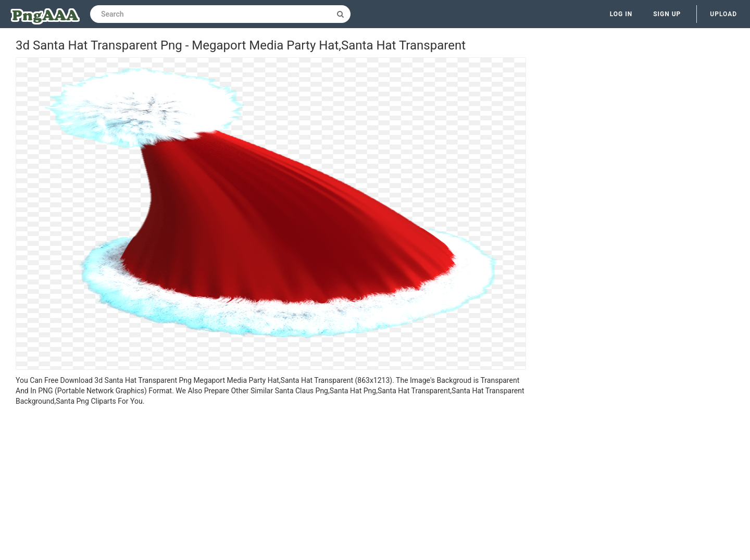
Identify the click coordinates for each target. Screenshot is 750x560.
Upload (723, 14)
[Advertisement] (271, 484)
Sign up (667, 14)
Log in (621, 14)
